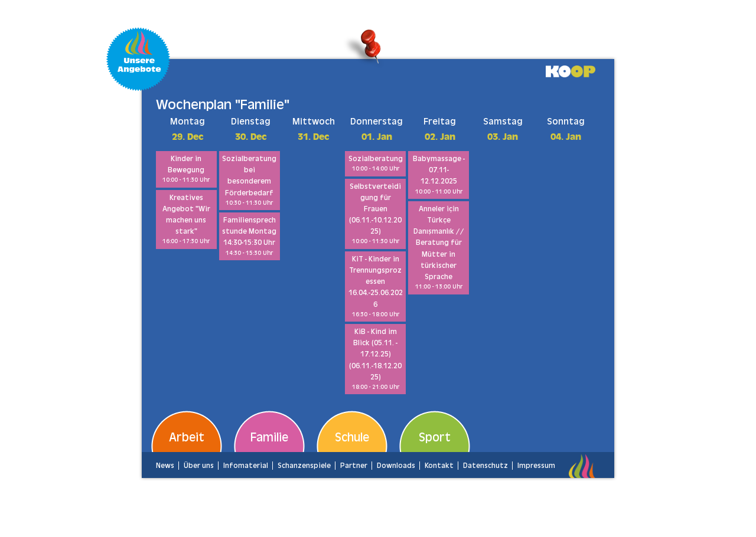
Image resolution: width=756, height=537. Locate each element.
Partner (354, 466)
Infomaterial (246, 466)
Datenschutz (485, 466)
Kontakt (439, 466)
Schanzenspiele (304, 466)
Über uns (199, 466)
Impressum (536, 466)
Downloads (396, 466)
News (165, 466)
